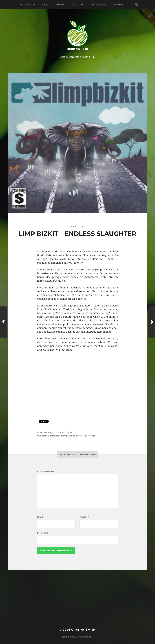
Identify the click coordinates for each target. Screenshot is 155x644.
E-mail (84, 517)
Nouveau (83, 436)
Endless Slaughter (49, 436)
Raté (93, 436)
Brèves (60, 5)
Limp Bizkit (68, 436)
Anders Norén (84, 637)
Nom (41, 517)
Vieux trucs (78, 5)
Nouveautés (28, 5)
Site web (43, 533)
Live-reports (121, 5)
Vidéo (46, 5)
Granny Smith (83, 630)
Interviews (99, 5)
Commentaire (46, 472)
